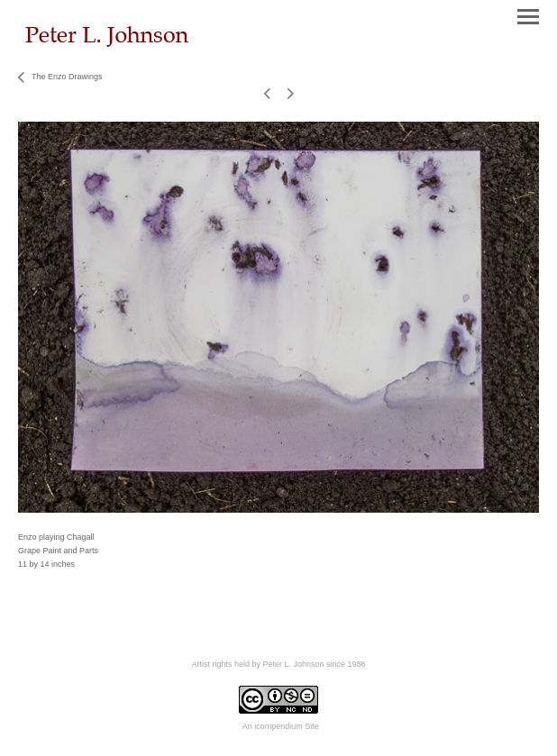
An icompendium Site (281, 726)
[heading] (107, 43)
